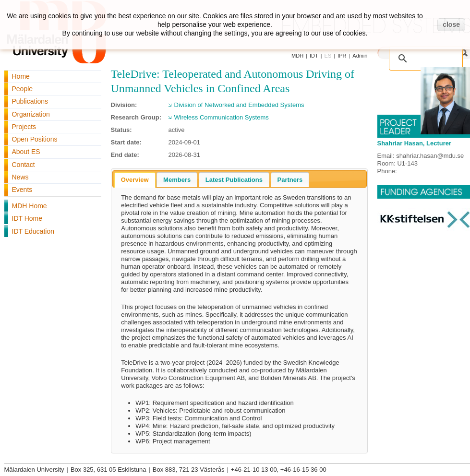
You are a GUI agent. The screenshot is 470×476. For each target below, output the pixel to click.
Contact (24, 165)
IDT (314, 56)
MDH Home (30, 206)
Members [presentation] (177, 180)
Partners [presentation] (290, 180)
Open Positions (35, 139)
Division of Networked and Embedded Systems (239, 105)
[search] (416, 53)
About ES (26, 152)
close (451, 24)
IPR (342, 56)
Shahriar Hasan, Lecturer (415, 143)
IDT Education (33, 231)
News (20, 177)
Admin (360, 56)
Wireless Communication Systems (222, 117)
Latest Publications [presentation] (234, 180)
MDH (297, 56)
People (23, 89)
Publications (30, 101)
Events (22, 190)
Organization (31, 114)
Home (21, 76)
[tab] (135, 180)
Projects (24, 127)
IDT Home (27, 218)
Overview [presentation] (135, 180)
